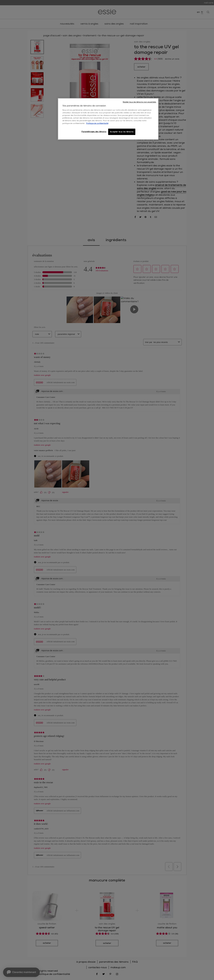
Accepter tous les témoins (122, 132)
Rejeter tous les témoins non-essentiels (139, 102)
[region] (108, 119)
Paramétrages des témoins (94, 132)
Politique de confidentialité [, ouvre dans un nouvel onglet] (97, 123)
